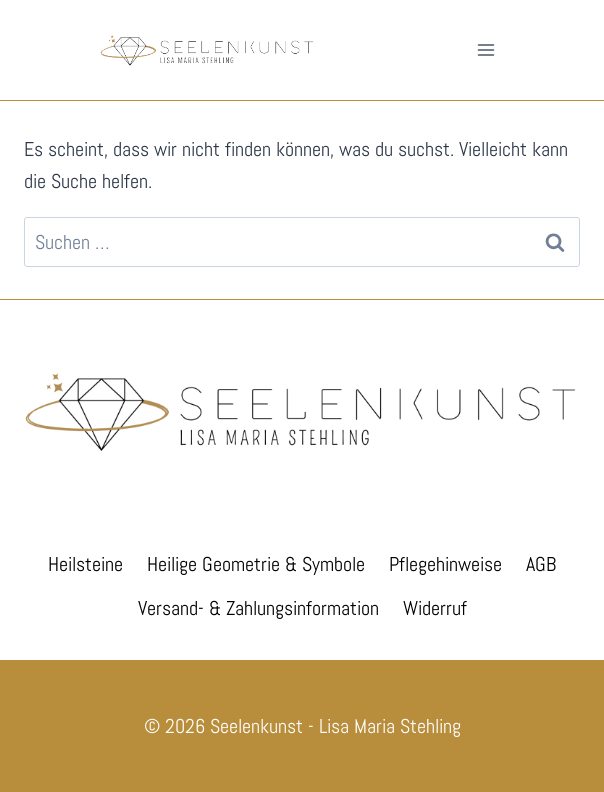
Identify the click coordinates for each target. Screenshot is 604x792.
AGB (541, 564)
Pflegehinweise (445, 564)
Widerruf (435, 608)
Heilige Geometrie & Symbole (256, 564)
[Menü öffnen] (485, 49)
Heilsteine (85, 564)
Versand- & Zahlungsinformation (258, 608)
